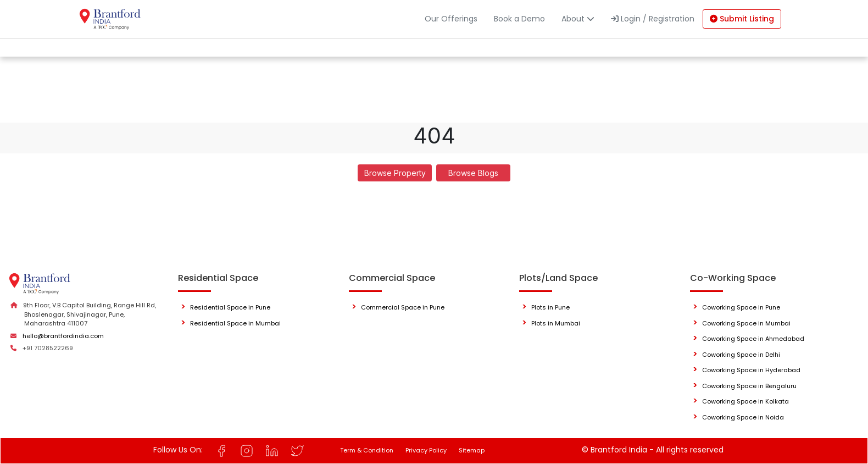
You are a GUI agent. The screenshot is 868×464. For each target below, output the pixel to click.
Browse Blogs (473, 173)
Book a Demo (519, 19)
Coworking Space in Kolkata (745, 401)
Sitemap (472, 450)
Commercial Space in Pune (403, 307)
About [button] (578, 19)
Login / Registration (653, 19)
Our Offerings (451, 19)
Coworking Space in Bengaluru (749, 386)
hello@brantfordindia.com (63, 336)
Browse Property (395, 173)
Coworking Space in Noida (743, 417)
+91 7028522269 (48, 348)
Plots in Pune (550, 307)
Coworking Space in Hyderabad (751, 370)
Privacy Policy (426, 450)
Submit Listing (742, 19)
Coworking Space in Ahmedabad (753, 339)
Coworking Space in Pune (741, 307)
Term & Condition (367, 450)
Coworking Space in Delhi (741, 355)
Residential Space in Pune (230, 307)
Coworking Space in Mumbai (746, 323)
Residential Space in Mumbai (235, 323)
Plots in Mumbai (556, 323)
